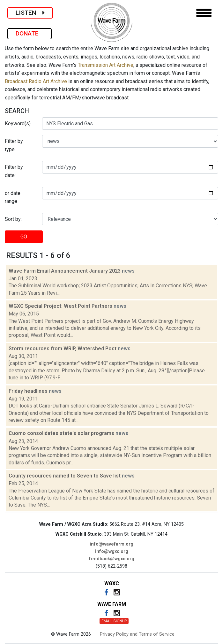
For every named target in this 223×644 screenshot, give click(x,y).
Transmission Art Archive (106, 65)
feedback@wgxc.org (112, 559)
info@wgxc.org (112, 551)
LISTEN (30, 13)
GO (24, 237)
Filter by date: (14, 171)
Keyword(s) (18, 124)
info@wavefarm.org (111, 544)
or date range (13, 197)
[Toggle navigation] (204, 13)
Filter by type (14, 145)
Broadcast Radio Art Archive (36, 81)
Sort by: (13, 219)
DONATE (30, 33)
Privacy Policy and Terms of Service (137, 634)
